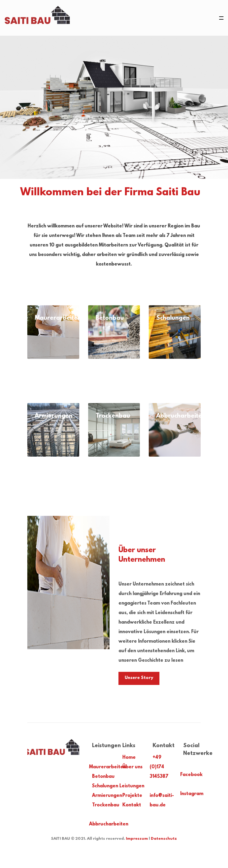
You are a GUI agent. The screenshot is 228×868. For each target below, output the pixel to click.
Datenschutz (164, 839)
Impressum (137, 839)
